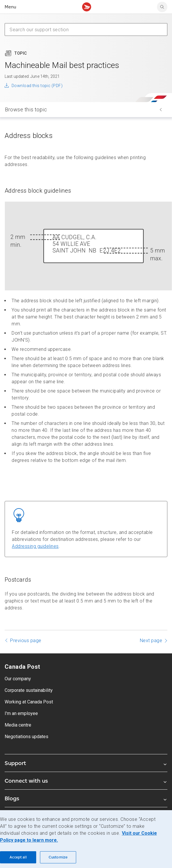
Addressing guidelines (35, 546)
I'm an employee (21, 713)
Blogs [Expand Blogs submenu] (86, 798)
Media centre (18, 725)
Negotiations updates (26, 737)
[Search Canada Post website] (162, 7)
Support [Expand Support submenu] (86, 763)
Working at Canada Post (29, 702)
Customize (58, 857)
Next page (151, 641)
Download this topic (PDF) (37, 86)
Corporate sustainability (29, 690)
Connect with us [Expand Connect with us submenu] (86, 781)
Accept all (18, 857)
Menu (10, 7)
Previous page (26, 641)
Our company (18, 679)
